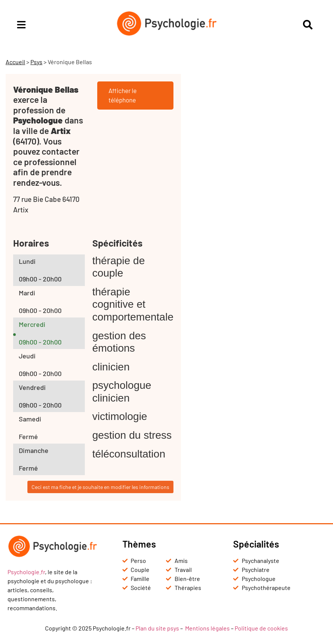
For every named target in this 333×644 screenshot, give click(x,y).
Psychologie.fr (26, 572)
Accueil (15, 62)
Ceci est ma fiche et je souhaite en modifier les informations (100, 487)
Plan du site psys (157, 628)
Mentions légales (207, 628)
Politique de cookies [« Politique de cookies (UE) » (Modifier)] (261, 628)
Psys (36, 62)
